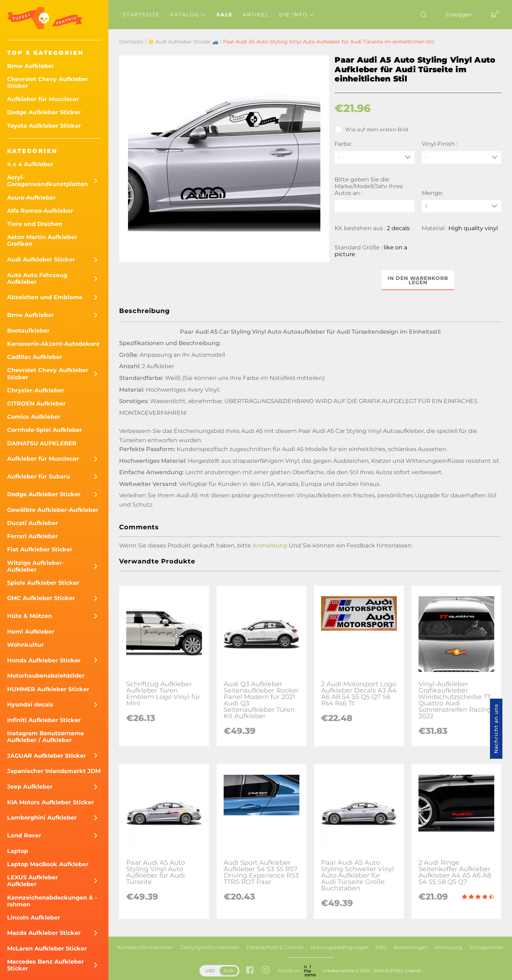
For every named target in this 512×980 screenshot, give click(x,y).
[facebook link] (250, 971)
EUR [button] (229, 971)
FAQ (381, 947)
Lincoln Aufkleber (34, 918)
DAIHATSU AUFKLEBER (42, 443)
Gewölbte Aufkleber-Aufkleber (53, 510)
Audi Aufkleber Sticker (41, 259)
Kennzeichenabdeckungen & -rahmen (52, 901)
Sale (225, 15)
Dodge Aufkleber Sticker (44, 112)
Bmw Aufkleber (31, 66)
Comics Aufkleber (34, 417)
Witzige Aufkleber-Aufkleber (36, 566)
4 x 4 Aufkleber (30, 164)
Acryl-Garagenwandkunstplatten (47, 181)
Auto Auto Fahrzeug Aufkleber (37, 279)
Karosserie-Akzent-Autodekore (53, 344)
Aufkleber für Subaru (39, 476)
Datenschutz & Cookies (275, 947)
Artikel (256, 15)
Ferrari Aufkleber (33, 536)
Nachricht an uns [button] (496, 729)
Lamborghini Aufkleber (42, 818)
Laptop (18, 851)
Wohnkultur (25, 645)
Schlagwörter (487, 947)
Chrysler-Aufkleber (36, 390)
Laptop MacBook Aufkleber (48, 864)
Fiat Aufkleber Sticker (40, 549)
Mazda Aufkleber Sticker (44, 933)
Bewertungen (411, 947)
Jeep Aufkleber (30, 787)
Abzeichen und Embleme (45, 297)
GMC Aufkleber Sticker (41, 598)
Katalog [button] (188, 15)
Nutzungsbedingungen (340, 947)
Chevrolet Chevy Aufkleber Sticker (48, 83)
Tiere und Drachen (35, 224)
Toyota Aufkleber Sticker (44, 126)
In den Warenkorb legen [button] (418, 280)
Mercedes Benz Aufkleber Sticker (46, 965)
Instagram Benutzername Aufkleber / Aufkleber (46, 737)
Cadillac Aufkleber (35, 357)
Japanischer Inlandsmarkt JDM (54, 771)
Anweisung (449, 947)
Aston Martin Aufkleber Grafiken (42, 240)
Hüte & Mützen (30, 616)
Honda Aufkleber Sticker (44, 660)
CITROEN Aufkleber (36, 404)
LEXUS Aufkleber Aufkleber (33, 881)
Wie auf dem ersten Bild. (372, 129)
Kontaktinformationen (145, 947)
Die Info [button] (297, 15)
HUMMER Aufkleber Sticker (48, 689)
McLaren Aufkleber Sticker (47, 949)
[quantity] (462, 206)
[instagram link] (266, 971)
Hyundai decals (30, 704)
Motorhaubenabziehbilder (46, 676)
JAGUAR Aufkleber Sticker (47, 756)
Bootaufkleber (28, 331)
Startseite (141, 15)
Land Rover (24, 835)
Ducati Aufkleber (33, 523)
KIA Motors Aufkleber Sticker (50, 802)
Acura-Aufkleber (31, 198)
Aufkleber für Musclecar (43, 99)
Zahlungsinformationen (210, 947)
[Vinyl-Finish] (462, 157)
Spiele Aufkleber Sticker (43, 583)
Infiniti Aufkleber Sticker (44, 720)
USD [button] (210, 971)
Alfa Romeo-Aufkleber (40, 211)
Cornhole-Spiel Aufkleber (45, 430)
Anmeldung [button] (270, 545)
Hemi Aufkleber (31, 632)
